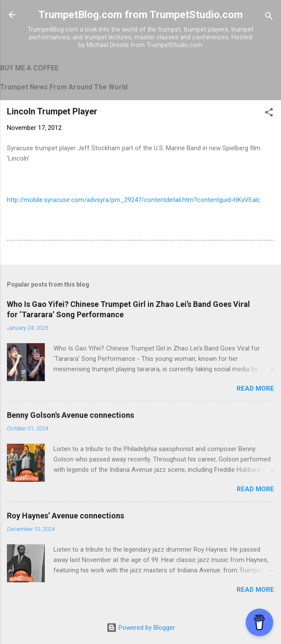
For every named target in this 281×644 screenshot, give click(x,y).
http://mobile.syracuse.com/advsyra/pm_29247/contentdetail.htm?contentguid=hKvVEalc (134, 200)
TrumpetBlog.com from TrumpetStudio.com (140, 15)
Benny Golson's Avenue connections (70, 415)
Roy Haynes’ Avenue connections (66, 516)
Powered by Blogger (141, 628)
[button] (269, 114)
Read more (255, 388)
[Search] (269, 17)
